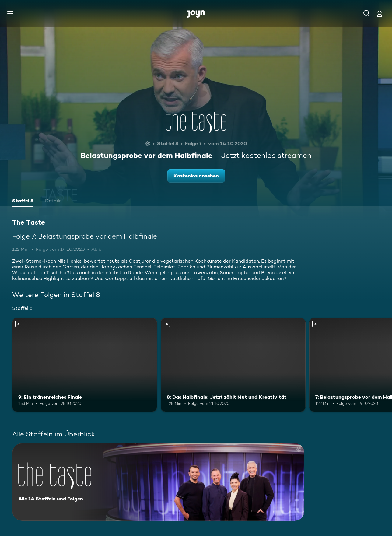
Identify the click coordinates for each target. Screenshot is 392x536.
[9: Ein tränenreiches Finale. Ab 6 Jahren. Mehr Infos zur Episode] (85, 365)
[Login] (380, 14)
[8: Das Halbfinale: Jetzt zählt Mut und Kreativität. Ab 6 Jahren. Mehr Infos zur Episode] (233, 365)
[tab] (23, 201)
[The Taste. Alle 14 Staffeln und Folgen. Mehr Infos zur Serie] (158, 482)
